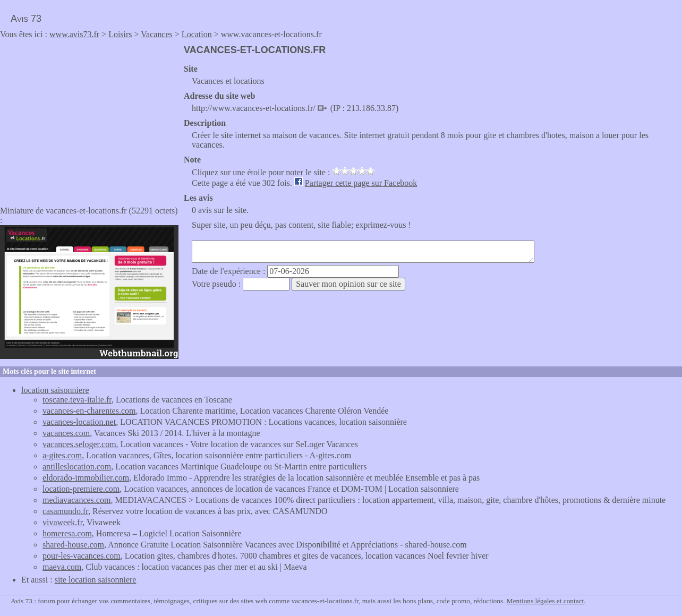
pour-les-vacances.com (82, 556)
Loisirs (120, 34)
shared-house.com (73, 545)
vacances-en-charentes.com (89, 411)
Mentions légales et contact (545, 601)
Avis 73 (26, 19)
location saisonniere (55, 390)
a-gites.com (62, 455)
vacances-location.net (79, 422)
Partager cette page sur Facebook (361, 183)
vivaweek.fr (62, 522)
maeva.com (62, 567)
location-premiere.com (81, 489)
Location (197, 34)
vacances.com (66, 433)
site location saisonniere (96, 580)
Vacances (157, 34)
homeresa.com (67, 533)
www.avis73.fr (74, 34)
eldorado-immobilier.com (86, 478)
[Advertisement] (89, 119)
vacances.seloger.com (79, 444)
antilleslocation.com (77, 467)
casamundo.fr (65, 511)
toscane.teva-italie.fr (77, 400)
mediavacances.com (76, 500)
